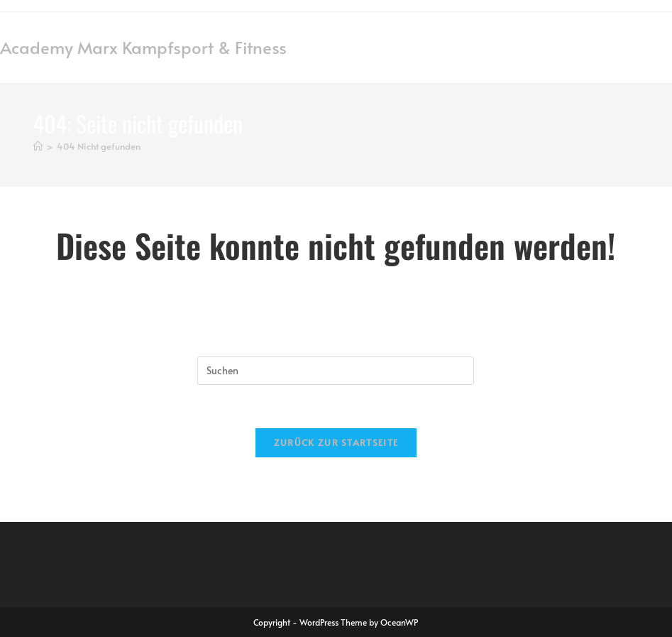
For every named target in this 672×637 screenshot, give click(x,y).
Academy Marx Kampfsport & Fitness (143, 47)
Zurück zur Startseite (336, 442)
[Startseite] (38, 146)
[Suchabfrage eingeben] (336, 371)
